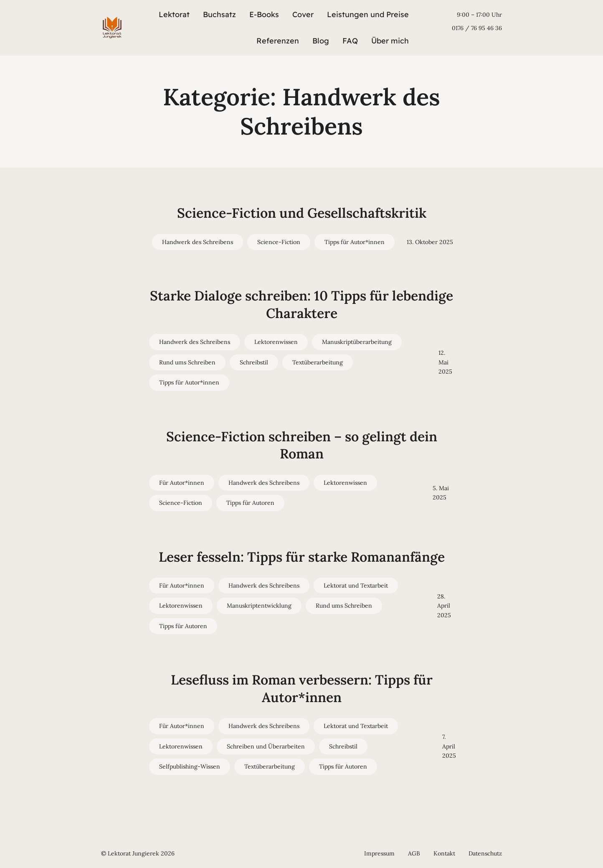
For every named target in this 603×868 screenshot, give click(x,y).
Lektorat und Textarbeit (356, 585)
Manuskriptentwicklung (259, 606)
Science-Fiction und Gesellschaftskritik (302, 213)
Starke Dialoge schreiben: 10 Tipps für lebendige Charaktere (301, 304)
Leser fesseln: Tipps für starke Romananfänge (302, 557)
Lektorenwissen (276, 342)
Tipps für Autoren (250, 503)
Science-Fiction (279, 242)
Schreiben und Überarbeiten (266, 746)
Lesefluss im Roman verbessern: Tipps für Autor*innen (302, 689)
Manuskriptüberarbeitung (357, 342)
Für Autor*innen (182, 483)
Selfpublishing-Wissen (190, 766)
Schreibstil (254, 362)
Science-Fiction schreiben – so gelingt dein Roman (302, 445)
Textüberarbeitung (318, 362)
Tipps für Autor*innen (355, 242)
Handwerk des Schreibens (198, 242)
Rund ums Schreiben (187, 362)
